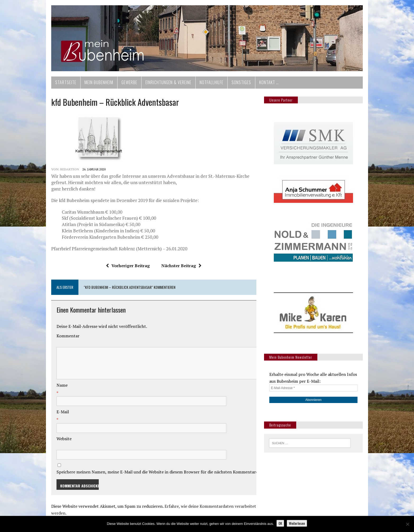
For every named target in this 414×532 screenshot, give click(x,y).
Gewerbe (129, 82)
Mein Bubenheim (99, 82)
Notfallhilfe (211, 82)
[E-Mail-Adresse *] (313, 388)
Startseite (66, 82)
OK (280, 523)
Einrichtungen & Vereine (168, 82)
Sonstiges (241, 82)
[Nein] (407, 524)
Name (62, 385)
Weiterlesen (297, 523)
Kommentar (68, 336)
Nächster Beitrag (181, 266)
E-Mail (63, 412)
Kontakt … (269, 82)
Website (64, 439)
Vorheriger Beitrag (128, 266)
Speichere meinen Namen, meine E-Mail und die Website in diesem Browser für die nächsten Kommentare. (158, 472)
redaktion (70, 169)
